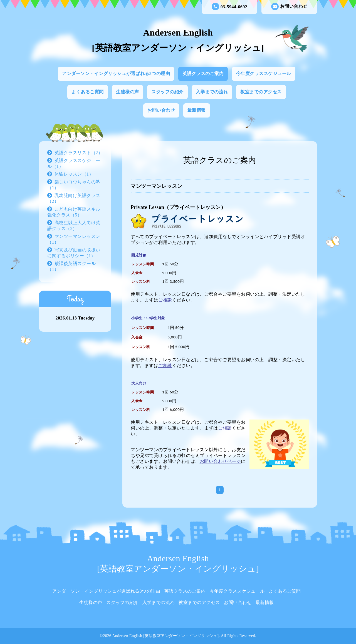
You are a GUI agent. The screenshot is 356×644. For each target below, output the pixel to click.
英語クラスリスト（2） (79, 153)
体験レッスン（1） (74, 174)
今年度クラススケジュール (264, 73)
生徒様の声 (128, 92)
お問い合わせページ (220, 461)
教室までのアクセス (261, 92)
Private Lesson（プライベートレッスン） (178, 207)
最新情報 (197, 110)
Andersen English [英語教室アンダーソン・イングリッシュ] (165, 636)
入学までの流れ (212, 92)
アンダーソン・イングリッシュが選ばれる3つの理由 (116, 73)
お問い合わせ (289, 7)
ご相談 (165, 300)
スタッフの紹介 (167, 92)
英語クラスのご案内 (203, 73)
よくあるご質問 (88, 92)
